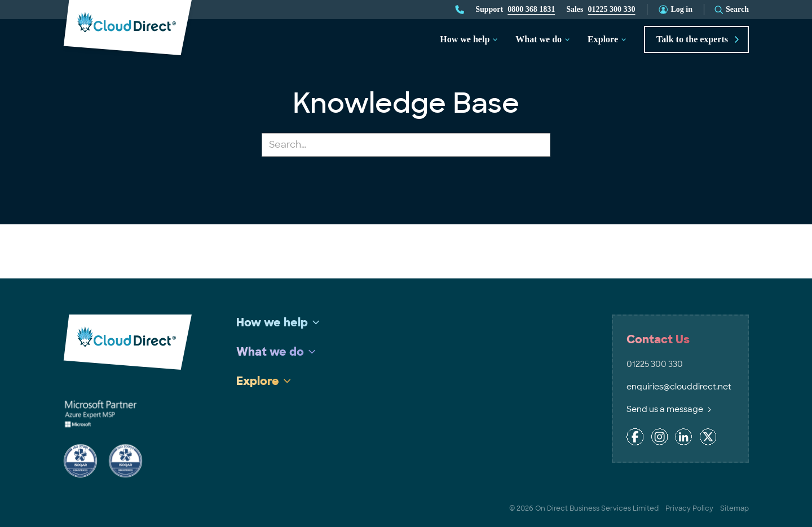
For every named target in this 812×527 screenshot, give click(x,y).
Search (737, 9)
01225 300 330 (612, 9)
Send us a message (669, 409)
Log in (682, 9)
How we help (465, 39)
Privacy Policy (689, 508)
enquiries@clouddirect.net (679, 387)
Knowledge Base (406, 103)
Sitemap (734, 508)
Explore (603, 39)
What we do (539, 39)
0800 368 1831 (531, 9)
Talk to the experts (698, 39)
